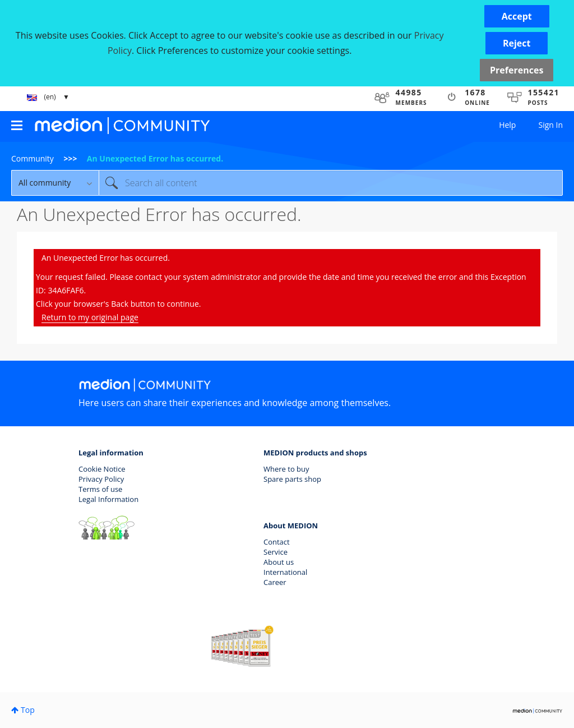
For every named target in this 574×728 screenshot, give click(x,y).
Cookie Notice (102, 469)
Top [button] (28, 710)
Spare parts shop (292, 479)
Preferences (517, 70)
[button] (517, 16)
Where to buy (286, 469)
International (285, 572)
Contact (277, 542)
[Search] (331, 183)
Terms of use (100, 489)
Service (276, 552)
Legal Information (108, 499)
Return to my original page (90, 317)
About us (279, 562)
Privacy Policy (101, 479)
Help (507, 125)
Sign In (550, 125)
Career (275, 582)
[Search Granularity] (55, 183)
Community (33, 158)
